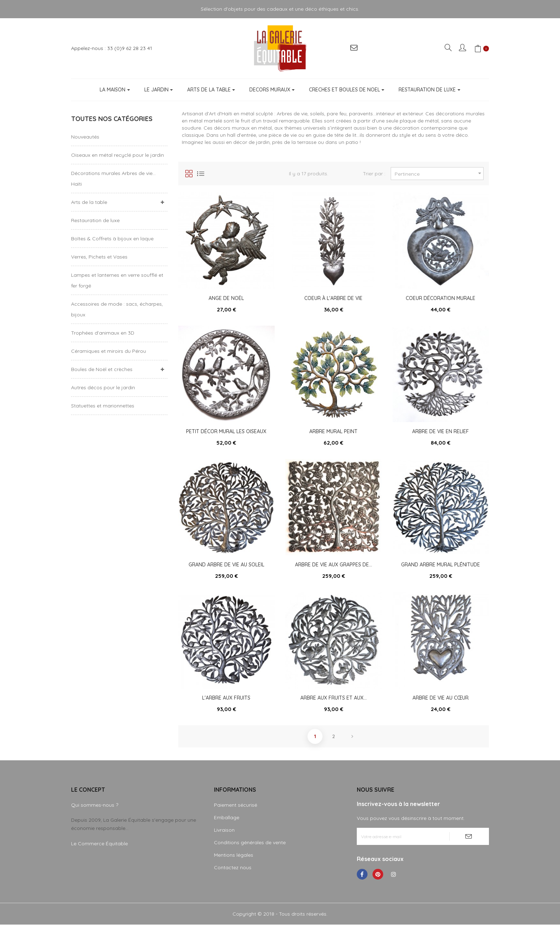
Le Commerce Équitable (99, 845)
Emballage (227, 819)
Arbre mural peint (333, 432)
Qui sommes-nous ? (95, 806)
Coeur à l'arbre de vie (333, 298)
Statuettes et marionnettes (103, 406)
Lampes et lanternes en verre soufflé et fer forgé (117, 280)
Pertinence (439, 173)
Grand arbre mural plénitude (441, 565)
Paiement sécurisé (236, 806)
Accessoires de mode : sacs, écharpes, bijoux (117, 309)
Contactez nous (233, 869)
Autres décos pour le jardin (103, 387)
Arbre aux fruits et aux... (334, 699)
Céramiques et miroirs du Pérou (109, 351)
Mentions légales (234, 856)
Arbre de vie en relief (441, 432)
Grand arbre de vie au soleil (226, 565)
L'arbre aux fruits (226, 699)
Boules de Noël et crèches (102, 369)
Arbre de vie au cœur (441, 699)
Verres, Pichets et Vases (99, 257)
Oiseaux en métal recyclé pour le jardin (117, 155)
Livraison (224, 831)
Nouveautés (85, 137)
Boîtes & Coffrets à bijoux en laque (112, 239)
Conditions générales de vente (250, 844)
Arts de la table (89, 202)
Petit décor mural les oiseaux (226, 432)
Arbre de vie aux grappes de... (334, 565)
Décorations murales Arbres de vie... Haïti (113, 179)
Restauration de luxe (95, 220)
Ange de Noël (226, 298)
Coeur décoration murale (441, 298)
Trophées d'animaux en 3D (103, 333)
